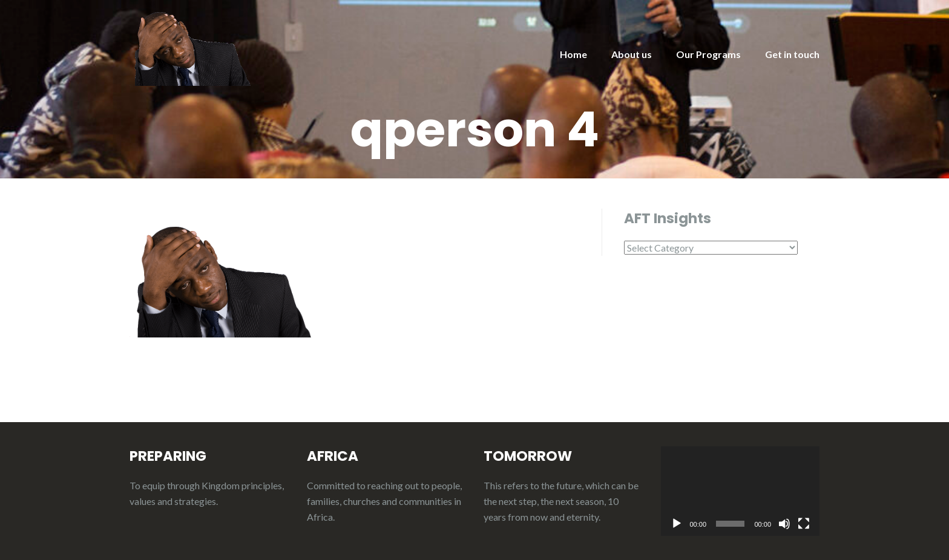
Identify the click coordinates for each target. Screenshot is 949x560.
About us (632, 54)
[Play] (677, 524)
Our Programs (708, 54)
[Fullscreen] (804, 524)
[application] (740, 491)
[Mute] (784, 524)
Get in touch (792, 54)
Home (573, 54)
